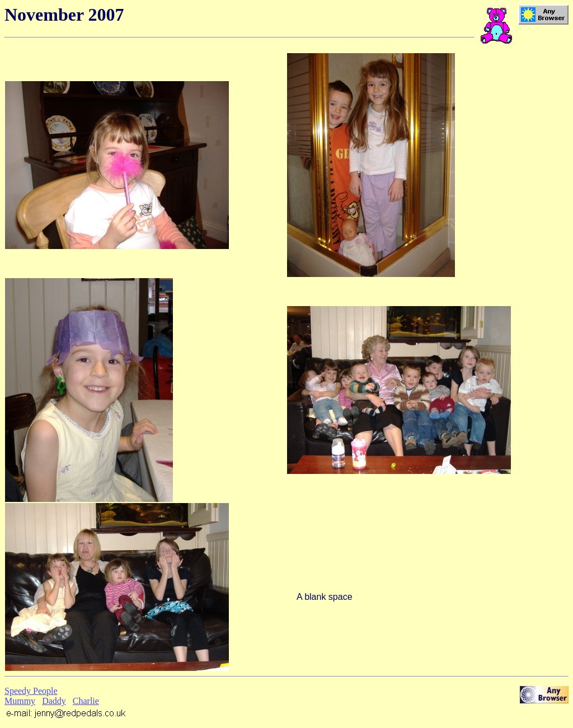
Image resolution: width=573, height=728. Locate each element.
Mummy (20, 701)
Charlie (86, 701)
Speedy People (31, 691)
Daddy (54, 701)
